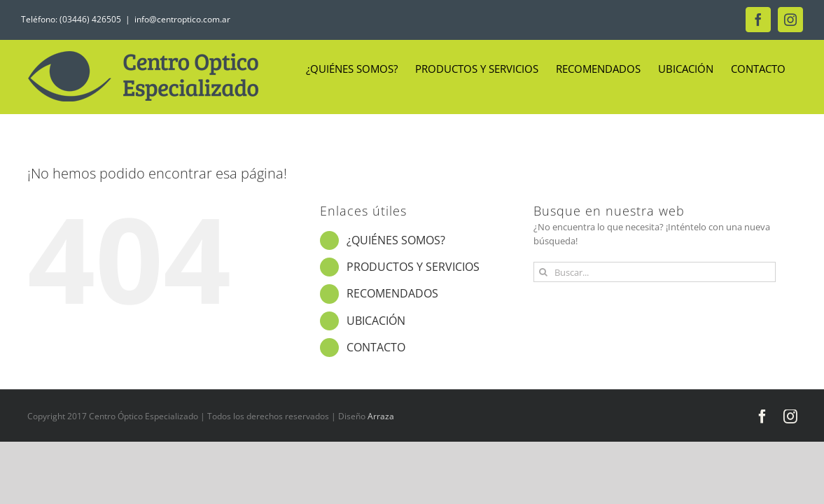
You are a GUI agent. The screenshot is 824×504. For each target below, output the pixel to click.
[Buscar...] (655, 272)
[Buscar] (544, 272)
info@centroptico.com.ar (182, 19)
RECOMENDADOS (392, 293)
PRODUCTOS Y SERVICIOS (413, 267)
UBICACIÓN (376, 321)
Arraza (381, 416)
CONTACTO (376, 347)
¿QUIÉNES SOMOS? (396, 240)
